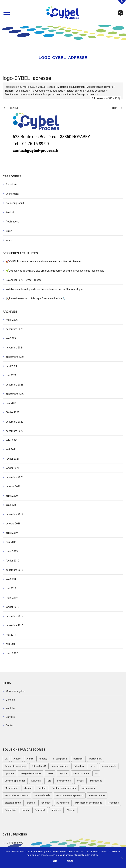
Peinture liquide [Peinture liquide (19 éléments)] (42, 795)
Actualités (11, 185)
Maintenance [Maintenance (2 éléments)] (11, 788)
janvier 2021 (13, 468)
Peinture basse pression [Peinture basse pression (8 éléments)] (64, 788)
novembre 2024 (15, 348)
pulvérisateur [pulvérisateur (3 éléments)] (63, 803)
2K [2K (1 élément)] (6, 759)
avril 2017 (11, 644)
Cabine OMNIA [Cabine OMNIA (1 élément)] (39, 766)
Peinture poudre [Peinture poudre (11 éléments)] (97, 795)
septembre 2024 (15, 357)
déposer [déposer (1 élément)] (63, 773)
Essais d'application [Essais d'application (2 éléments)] (15, 781)
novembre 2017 (15, 625)
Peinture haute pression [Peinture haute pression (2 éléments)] (17, 795)
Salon (9, 231)
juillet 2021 (12, 440)
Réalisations (13, 222)
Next (118, 108)
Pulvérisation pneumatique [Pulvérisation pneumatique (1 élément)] (89, 803)
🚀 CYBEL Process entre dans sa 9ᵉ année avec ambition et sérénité (43, 261)
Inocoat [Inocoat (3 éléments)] (80, 781)
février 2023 (13, 412)
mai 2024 (11, 375)
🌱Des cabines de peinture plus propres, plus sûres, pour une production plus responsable (55, 271)
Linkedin (10, 700)
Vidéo (9, 240)
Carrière (10, 717)
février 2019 (13, 561)
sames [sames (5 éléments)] (25, 810)
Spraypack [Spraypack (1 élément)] (40, 810)
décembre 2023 (15, 385)
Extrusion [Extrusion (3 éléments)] (36, 781)
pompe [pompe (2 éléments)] (31, 803)
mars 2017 (12, 653)
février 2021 (13, 459)
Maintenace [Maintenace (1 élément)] (96, 781)
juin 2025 (11, 338)
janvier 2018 (13, 607)
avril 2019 (11, 542)
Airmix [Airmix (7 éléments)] (30, 759)
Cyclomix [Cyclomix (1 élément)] (9, 773)
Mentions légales (15, 691)
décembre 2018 (15, 570)
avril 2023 (11, 403)
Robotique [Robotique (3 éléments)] (113, 803)
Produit (10, 212)
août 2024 (11, 366)
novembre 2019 (15, 514)
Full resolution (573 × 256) (106, 98)
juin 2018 (11, 579)
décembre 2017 (15, 616)
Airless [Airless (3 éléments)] (17, 759)
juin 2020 (11, 505)
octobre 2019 (13, 524)
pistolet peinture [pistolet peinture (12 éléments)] (13, 803)
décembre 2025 (15, 329)
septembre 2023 (15, 394)
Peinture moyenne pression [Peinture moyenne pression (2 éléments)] (70, 795)
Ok (55, 861)
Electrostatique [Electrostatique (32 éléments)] (81, 773)
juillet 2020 (12, 496)
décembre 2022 (15, 422)
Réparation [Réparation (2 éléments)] (10, 810)
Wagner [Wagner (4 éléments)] (71, 810)
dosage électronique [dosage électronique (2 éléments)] (30, 773)
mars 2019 (12, 551)
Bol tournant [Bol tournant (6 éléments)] (96, 759)
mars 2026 (12, 320)
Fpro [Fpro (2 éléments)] (49, 781)
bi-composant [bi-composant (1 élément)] (60, 759)
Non (70, 861)
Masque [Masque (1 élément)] (28, 788)
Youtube (11, 708)
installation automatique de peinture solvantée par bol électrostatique (44, 289)
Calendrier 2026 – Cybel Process (24, 280)
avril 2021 (11, 449)
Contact (10, 725)
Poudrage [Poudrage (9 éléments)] (46, 803)
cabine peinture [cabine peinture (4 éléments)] (60, 766)
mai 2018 (11, 588)
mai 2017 (11, 635)
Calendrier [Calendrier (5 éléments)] (79, 766)
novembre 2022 (15, 431)
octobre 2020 (13, 487)
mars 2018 (12, 598)
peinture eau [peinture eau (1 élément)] (89, 788)
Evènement (12, 194)
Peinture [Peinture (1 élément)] (42, 788)
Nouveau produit (15, 203)
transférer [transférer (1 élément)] (56, 810)
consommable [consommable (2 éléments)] (109, 766)
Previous (11, 108)
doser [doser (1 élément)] (50, 773)
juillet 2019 (12, 533)
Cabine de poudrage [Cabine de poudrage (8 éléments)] (15, 766)
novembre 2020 (15, 477)
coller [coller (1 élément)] (93, 766)
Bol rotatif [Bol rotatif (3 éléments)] (78, 759)
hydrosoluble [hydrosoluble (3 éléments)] (64, 781)
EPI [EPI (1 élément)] (96, 773)
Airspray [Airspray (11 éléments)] (43, 759)
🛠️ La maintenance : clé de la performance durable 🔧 (36, 298)
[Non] (122, 858)
